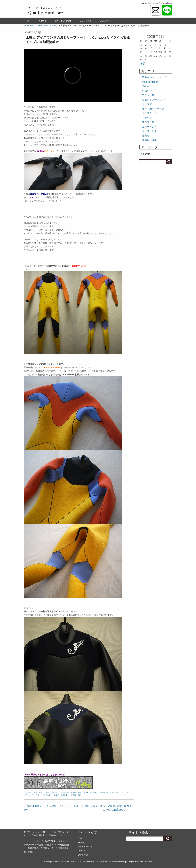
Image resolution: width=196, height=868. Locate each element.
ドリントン (65, 795)
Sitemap (148, 862)
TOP (28, 21)
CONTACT (86, 21)
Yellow (102, 792)
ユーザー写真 (149, 131)
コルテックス (125, 792)
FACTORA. (94, 792)
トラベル (147, 118)
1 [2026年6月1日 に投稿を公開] (141, 45)
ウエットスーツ (112, 792)
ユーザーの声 (64, 792)
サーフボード (37, 795)
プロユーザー (149, 122)
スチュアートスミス (51, 795)
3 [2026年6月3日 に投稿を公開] (151, 45)
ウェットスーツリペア (154, 100)
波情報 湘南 (76, 792)
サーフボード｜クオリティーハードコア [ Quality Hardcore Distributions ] (95, 862)
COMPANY (106, 21)
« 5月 (142, 64)
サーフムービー (51, 792)
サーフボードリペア (153, 109)
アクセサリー (149, 95)
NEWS (42, 21)
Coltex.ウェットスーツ (35, 792)
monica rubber (150, 82)
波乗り (146, 136)
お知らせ (147, 91)
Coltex (85, 792)
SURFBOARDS (63, 21)
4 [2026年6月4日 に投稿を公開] (156, 45)
